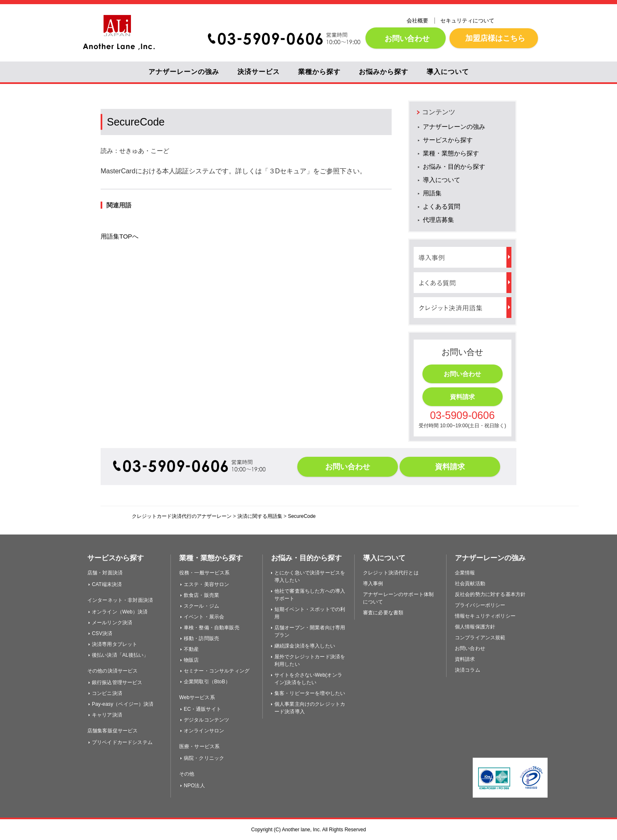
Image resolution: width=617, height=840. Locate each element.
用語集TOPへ (120, 236)
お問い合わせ (406, 38)
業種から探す (319, 72)
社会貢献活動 (470, 584)
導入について (448, 72)
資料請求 (462, 397)
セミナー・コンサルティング (217, 671)
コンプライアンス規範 (480, 638)
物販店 (191, 660)
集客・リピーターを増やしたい (310, 693)
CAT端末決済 (107, 584)
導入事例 (373, 584)
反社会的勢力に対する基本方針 (490, 594)
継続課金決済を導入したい (305, 646)
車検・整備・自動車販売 (212, 628)
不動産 (191, 649)
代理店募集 (438, 220)
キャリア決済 (107, 715)
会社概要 (417, 21)
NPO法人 (194, 786)
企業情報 (465, 573)
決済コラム (468, 670)
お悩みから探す (384, 72)
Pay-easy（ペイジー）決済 (123, 704)
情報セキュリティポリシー (485, 616)
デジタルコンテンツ (206, 720)
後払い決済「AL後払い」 (120, 655)
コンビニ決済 (107, 693)
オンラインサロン (204, 731)
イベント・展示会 (204, 617)
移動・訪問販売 (201, 638)
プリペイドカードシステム (122, 742)
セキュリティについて (467, 21)
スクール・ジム (201, 606)
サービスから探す (448, 140)
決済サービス (259, 72)
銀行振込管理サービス (117, 682)
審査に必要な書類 (383, 613)
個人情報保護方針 (475, 627)
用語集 (432, 193)
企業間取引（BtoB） (207, 682)
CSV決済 (102, 633)
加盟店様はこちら (494, 38)
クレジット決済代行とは (391, 573)
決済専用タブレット (115, 644)
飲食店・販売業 (201, 595)
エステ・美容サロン (206, 584)
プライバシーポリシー (480, 605)
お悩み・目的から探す (454, 166)
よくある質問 (442, 206)
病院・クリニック (204, 758)
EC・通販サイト (202, 709)
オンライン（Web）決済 (120, 612)
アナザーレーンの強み (184, 72)
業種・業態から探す (451, 153)
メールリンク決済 (112, 623)
